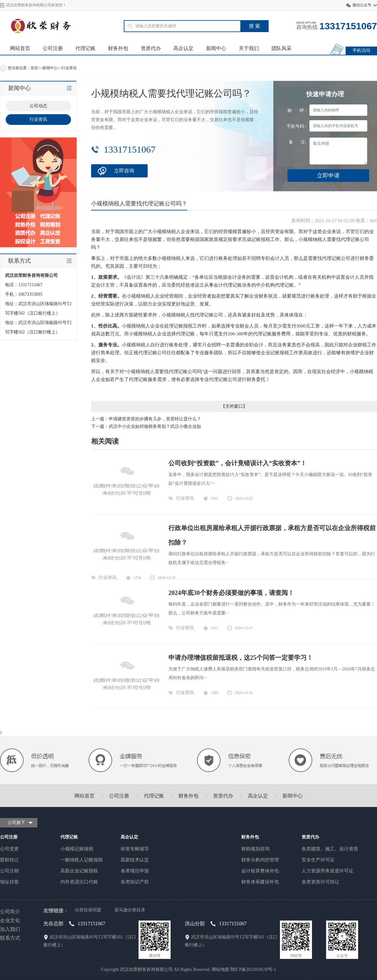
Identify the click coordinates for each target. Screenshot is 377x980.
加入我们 (10, 929)
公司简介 (10, 912)
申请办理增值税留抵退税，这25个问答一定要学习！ (241, 658)
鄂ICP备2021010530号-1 (253, 969)
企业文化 (10, 920)
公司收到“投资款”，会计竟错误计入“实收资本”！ (238, 463)
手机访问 (361, 50)
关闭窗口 (234, 406)
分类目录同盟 (88, 910)
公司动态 (38, 106)
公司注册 (53, 48)
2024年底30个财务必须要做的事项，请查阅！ (231, 593)
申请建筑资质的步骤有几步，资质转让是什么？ (155, 419)
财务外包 (118, 48)
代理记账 (85, 48)
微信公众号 (362, 5)
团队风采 (281, 48)
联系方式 (10, 938)
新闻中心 (216, 48)
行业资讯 (69, 68)
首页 (34, 68)
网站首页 (20, 48)
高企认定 (183, 48)
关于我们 (249, 48)
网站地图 (221, 969)
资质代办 (151, 48)
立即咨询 (124, 171)
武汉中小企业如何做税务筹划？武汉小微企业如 (155, 426)
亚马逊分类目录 (130, 910)
